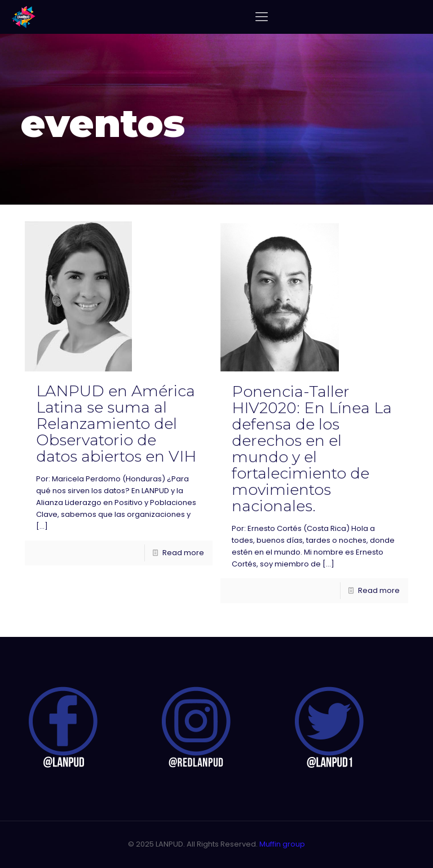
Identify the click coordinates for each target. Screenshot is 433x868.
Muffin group (282, 844)
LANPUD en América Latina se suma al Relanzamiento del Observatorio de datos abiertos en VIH (116, 424)
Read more (183, 553)
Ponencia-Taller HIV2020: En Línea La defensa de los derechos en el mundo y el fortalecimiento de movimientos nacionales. (312, 449)
